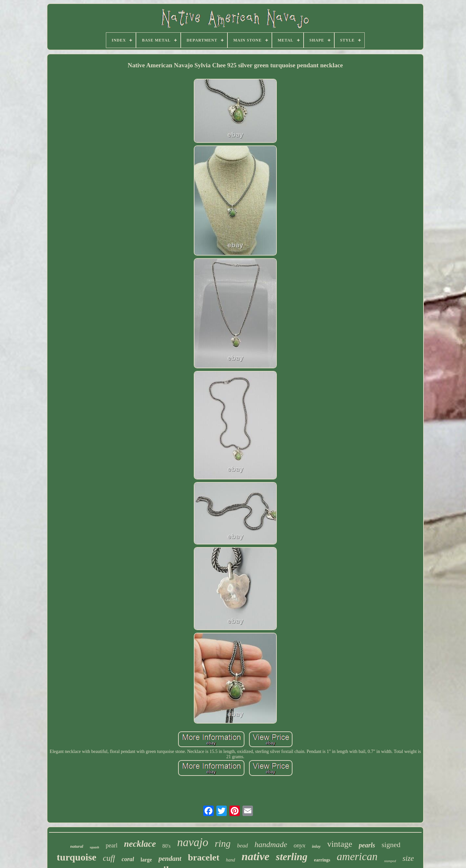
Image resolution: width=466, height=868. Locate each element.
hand (230, 860)
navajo (193, 842)
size (408, 858)
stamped (390, 861)
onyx (300, 845)
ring (223, 843)
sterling (291, 857)
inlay (316, 846)
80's (166, 846)
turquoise (77, 857)
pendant (170, 859)
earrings (322, 860)
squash (95, 847)
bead (243, 846)
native (255, 856)
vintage (340, 844)
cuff (109, 858)
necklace (140, 844)
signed (391, 845)
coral (128, 859)
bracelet (204, 857)
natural (77, 846)
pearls (367, 845)
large (146, 860)
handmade (271, 844)
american (357, 857)
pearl (111, 845)
